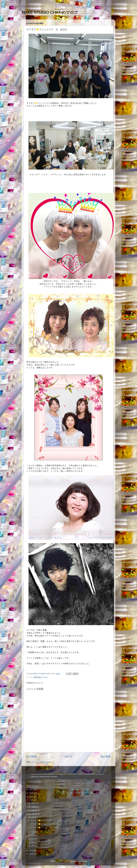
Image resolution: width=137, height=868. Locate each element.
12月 (34, 803)
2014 (31, 854)
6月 (33, 817)
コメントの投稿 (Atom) (41, 762)
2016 (31, 800)
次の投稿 (31, 756)
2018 (31, 793)
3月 (33, 839)
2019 (31, 790)
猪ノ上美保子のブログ (80, 793)
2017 (31, 797)
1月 (33, 846)
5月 (33, 832)
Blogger (85, 861)
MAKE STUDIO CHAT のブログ (50, 12)
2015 (31, 850)
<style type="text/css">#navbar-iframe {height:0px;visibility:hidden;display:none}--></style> (68, 777)
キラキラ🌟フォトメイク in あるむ (47, 820)
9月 (33, 810)
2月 (33, 843)
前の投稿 (106, 756)
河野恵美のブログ (41, 677)
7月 (33, 814)
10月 (34, 807)
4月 (33, 835)
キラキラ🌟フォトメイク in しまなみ (46, 824)
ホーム (69, 756)
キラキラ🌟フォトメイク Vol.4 (44, 828)
